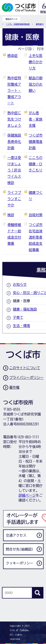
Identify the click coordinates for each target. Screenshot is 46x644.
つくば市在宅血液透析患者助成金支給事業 (36, 237)
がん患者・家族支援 (36, 119)
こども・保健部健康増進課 (18, 24)
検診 (11, 215)
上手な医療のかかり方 (36, 62)
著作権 (14, 387)
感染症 (13, 56)
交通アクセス (16, 535)
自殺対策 (36, 215)
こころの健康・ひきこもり (36, 164)
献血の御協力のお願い (36, 84)
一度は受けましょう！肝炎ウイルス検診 (14, 170)
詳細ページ (27, 495)
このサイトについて (25, 368)
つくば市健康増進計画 (36, 141)
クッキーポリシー (20, 563)
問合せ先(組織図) (20, 549)
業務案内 (40, 24)
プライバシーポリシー (26, 377)
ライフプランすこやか (14, 199)
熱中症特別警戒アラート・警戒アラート (14, 90)
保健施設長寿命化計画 (14, 141)
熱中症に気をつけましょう (14, 119)
